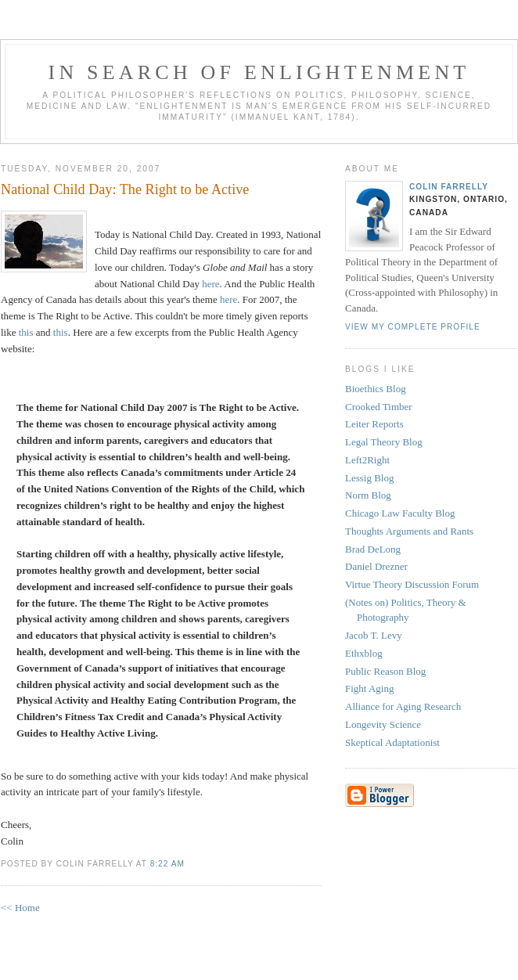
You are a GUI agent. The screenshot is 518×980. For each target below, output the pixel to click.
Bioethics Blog (376, 389)
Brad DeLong (373, 549)
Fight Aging (370, 688)
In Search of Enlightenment (259, 72)
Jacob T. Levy (374, 635)
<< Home (20, 908)
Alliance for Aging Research (403, 706)
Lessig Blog (369, 478)
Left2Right (367, 460)
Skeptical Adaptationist (392, 742)
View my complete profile (413, 327)
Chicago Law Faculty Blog (400, 513)
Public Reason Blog (385, 671)
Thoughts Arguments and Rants (409, 531)
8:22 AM (167, 864)
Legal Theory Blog (384, 442)
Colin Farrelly (449, 187)
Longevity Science (383, 724)
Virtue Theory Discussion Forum (412, 584)
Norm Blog (368, 495)
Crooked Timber (379, 407)
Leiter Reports (374, 424)
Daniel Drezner (376, 566)
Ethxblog (364, 653)
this (26, 332)
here (210, 284)
